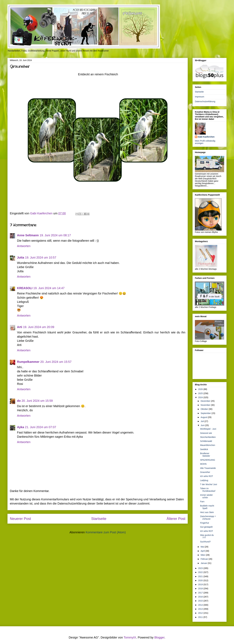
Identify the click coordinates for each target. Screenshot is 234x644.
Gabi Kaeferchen (206, 137)
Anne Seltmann (28, 235)
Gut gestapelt (206, 527)
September (206, 413)
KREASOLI (25, 288)
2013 (201, 609)
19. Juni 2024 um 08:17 (55, 235)
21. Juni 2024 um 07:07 (41, 427)
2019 (201, 584)
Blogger (159, 637)
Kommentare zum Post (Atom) (106, 532)
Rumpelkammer (28, 362)
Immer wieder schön (206, 496)
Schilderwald (206, 441)
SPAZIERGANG (208, 460)
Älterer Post (176, 519)
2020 (201, 580)
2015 (201, 601)
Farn (202, 502)
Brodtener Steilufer (205, 455)
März (203, 555)
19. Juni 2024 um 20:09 (39, 327)
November (206, 405)
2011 (201, 617)
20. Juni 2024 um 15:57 (56, 362)
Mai (203, 547)
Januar (204, 563)
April (203, 551)
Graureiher (205, 472)
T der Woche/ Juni (209, 484)
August (204, 417)
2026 (201, 389)
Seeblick (204, 449)
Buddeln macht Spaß (207, 507)
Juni (203, 425)
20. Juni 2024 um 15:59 (37, 401)
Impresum (200, 97)
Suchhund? (205, 542)
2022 (201, 572)
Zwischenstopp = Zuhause (208, 518)
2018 (201, 589)
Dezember (206, 401)
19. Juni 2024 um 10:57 (41, 257)
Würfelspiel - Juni (208, 429)
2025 (201, 393)
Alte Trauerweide (208, 468)
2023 (201, 568)
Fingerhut (205, 523)
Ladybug (204, 480)
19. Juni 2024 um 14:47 (49, 288)
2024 (201, 397)
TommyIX (130, 637)
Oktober (205, 409)
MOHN (203, 464)
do (19, 401)
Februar (205, 559)
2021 (201, 576)
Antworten (24, 246)
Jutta (21, 257)
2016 (201, 597)
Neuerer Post (20, 519)
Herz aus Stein (207, 512)
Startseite (99, 519)
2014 (201, 605)
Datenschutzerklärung (205, 101)
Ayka (21, 427)
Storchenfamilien (208, 437)
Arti (20, 327)
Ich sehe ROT (207, 476)
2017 (201, 593)
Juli (202, 421)
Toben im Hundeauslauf (208, 490)
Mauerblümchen (208, 445)
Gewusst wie (206, 433)
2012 (201, 613)
